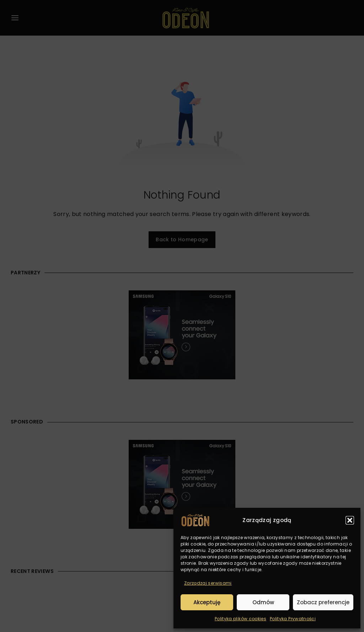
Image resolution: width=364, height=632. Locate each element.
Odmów (263, 602)
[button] (350, 520)
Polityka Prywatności (293, 619)
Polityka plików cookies (240, 619)
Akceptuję (207, 602)
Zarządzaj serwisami (208, 583)
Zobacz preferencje (323, 602)
